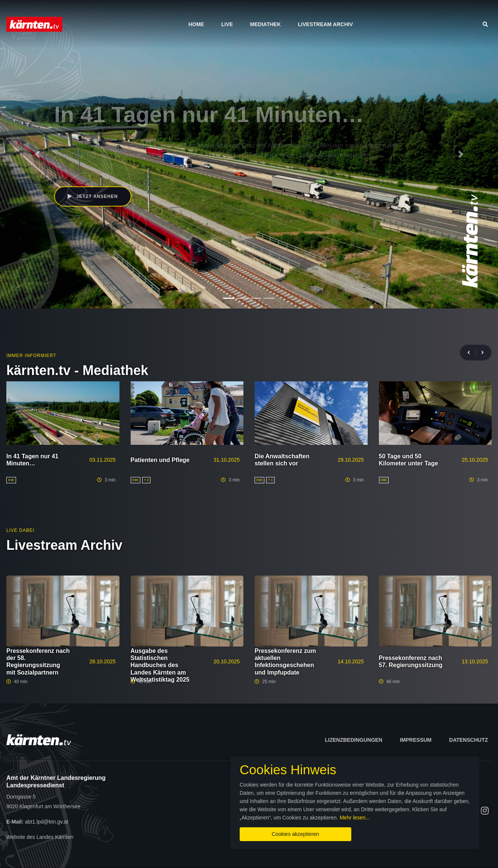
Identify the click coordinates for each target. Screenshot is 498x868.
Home (196, 24)
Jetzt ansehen (93, 196)
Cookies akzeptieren (295, 834)
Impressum (416, 740)
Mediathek (265, 24)
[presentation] (472, 353)
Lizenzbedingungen (354, 740)
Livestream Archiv (325, 24)
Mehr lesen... (355, 818)
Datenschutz (469, 740)
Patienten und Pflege (160, 460)
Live (227, 24)
